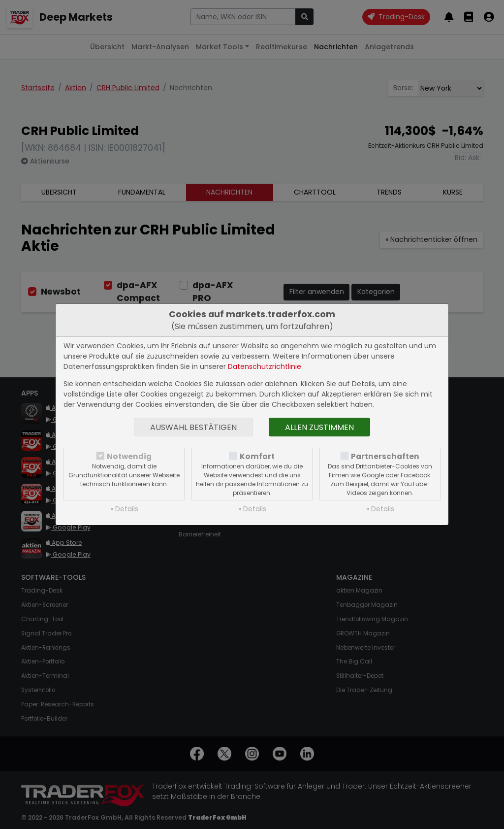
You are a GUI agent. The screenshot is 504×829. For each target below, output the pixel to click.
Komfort (257, 456)
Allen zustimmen (319, 427)
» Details (124, 509)
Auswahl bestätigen (193, 427)
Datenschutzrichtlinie (265, 366)
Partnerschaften (385, 456)
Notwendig (129, 456)
